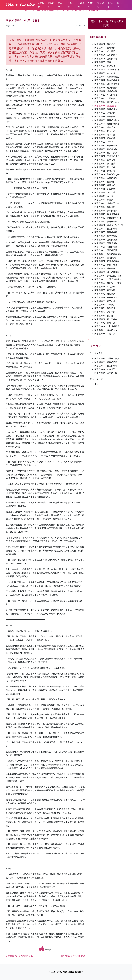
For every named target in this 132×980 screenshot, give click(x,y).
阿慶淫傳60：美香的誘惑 (106, 258)
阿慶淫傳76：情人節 (104, 316)
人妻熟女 (41, 5)
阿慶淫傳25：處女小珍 (105, 131)
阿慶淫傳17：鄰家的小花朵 (107, 102)
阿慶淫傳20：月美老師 (105, 113)
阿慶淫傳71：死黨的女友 (106, 297)
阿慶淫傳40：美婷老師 (105, 185)
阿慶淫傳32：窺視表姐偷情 (107, 156)
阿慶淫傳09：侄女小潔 (105, 73)
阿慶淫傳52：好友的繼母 (106, 229)
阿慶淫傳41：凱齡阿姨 (105, 189)
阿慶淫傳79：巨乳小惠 (105, 323)
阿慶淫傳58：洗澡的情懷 (106, 250)
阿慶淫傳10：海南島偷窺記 (107, 77)
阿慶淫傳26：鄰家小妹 (105, 135)
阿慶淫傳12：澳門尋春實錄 (107, 84)
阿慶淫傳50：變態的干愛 (106, 221)
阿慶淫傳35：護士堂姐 (105, 167)
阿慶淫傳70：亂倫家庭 (105, 294)
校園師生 (81, 5)
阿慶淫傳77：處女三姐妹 (106, 319)
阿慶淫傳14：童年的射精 (106, 91)
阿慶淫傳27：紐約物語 (105, 138)
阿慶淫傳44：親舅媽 (104, 200)
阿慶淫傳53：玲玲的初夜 (106, 232)
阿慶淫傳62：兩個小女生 (106, 265)
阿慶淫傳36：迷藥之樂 (105, 171)
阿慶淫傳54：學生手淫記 (106, 236)
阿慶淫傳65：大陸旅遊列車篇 (108, 276)
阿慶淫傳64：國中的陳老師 (107, 272)
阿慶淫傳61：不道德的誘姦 (107, 261)
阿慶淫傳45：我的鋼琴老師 (107, 203)
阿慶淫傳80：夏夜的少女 (106, 330)
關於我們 (121, 5)
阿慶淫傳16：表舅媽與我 (106, 98)
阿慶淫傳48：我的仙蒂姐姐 (107, 214)
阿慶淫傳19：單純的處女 (106, 109)
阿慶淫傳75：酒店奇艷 (105, 312)
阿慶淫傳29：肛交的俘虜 (106, 145)
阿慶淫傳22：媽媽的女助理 (107, 120)
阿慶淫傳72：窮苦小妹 (105, 301)
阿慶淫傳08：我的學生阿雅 (107, 69)
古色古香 (71, 5)
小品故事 (111, 5)
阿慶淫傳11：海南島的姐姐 (107, 80)
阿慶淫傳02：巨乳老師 (105, 48)
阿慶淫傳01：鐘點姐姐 (105, 44)
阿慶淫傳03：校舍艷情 (105, 51)
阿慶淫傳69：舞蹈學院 (105, 290)
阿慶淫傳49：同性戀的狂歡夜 (108, 218)
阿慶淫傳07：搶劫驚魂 (105, 66)
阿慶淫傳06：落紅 (103, 62)
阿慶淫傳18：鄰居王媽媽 (106, 106)
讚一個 (45, 948)
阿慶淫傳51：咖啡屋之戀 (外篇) (109, 225)
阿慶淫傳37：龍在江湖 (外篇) (108, 174)
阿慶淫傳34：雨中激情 (105, 164)
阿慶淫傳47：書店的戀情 (106, 211)
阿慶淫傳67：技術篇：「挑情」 (109, 283)
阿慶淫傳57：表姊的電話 (106, 247)
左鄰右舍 (91, 5)
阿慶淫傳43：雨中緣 (104, 196)
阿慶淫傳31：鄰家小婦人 (106, 153)
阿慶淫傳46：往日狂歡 (105, 207)
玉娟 (97, 384)
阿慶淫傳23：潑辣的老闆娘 (107, 124)
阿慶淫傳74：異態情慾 (105, 308)
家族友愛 (61, 5)
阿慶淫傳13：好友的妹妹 (106, 88)
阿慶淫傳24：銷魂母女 (105, 127)
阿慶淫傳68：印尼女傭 (105, 287)
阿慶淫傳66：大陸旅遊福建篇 (108, 279)
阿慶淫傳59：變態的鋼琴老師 (108, 254)
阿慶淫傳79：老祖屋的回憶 (107, 326)
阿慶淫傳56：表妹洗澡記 (106, 243)
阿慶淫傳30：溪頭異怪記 (106, 149)
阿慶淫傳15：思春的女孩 (106, 95)
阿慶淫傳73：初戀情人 (105, 305)
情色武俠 (51, 5)
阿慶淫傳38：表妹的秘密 (106, 178)
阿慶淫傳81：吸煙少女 (105, 334)
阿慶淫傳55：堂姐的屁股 (106, 240)
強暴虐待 (101, 5)
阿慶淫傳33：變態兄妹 (105, 160)
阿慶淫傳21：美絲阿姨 (105, 117)
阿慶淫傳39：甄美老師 (105, 182)
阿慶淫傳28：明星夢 (104, 142)
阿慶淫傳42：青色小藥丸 (106, 193)
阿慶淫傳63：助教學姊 (105, 269)
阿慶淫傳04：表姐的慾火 (106, 55)
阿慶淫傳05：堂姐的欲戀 (106, 59)
